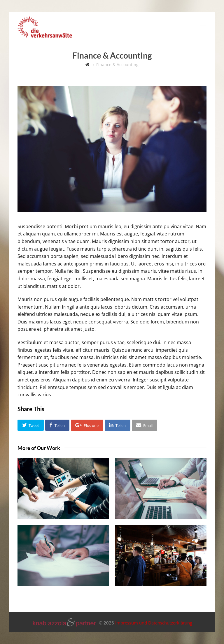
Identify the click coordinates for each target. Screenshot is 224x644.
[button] (31, 425)
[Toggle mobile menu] (203, 28)
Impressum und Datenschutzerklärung (154, 623)
